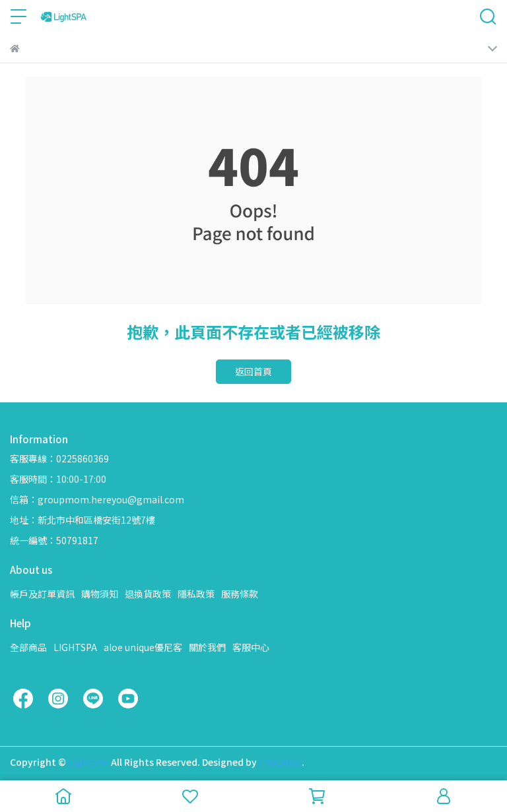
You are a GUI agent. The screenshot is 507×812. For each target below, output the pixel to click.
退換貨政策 (148, 594)
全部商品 (28, 647)
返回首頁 (253, 371)
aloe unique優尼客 (143, 647)
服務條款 (240, 594)
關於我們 (207, 647)
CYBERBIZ (280, 762)
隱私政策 (196, 594)
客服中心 (251, 647)
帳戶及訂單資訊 (42, 594)
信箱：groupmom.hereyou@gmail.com (97, 499)
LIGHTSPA (75, 647)
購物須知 (100, 594)
